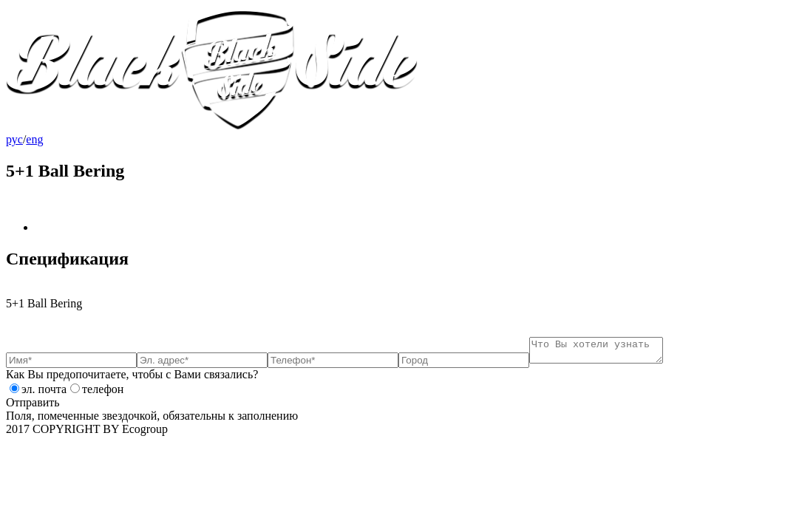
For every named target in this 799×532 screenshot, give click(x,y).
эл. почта (44, 393)
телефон (103, 393)
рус (14, 139)
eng (34, 139)
